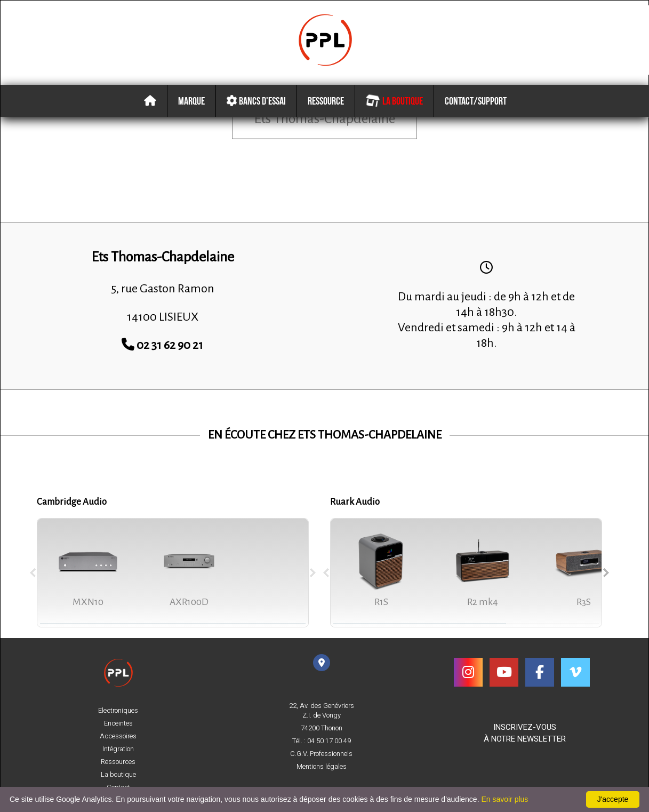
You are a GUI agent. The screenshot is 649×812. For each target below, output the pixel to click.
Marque (191, 101)
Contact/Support (476, 101)
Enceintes (118, 723)
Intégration (118, 749)
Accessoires (118, 736)
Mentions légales (322, 767)
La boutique (394, 101)
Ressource (326, 101)
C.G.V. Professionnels (321, 754)
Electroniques (118, 711)
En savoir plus (504, 799)
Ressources (118, 762)
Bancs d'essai (255, 101)
